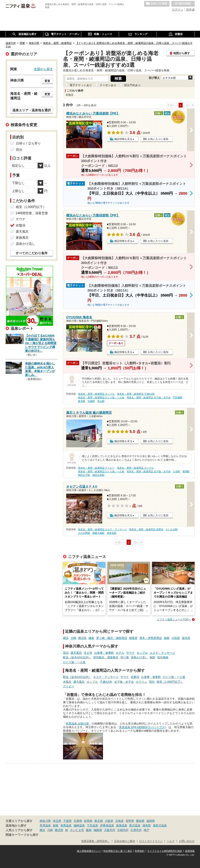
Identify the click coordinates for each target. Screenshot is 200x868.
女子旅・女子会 (124, 682)
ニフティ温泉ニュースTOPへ (174, 619)
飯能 (89, 830)
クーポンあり (108, 85)
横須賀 (82, 638)
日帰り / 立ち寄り (28, 143)
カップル (142, 653)
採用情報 (190, 851)
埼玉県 (57, 821)
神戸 (146, 830)
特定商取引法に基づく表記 (118, 851)
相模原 (133, 638)
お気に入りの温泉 (157, 4)
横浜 (66, 638)
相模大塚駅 (98, 533)
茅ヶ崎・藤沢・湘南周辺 (112, 638)
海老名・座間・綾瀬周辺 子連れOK (136, 394)
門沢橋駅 (178, 398)
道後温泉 (122, 825)
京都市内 (123, 830)
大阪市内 (110, 830)
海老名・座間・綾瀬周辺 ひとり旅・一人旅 (101, 398)
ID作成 (190, 10)
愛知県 (140, 821)
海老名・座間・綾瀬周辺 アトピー (96, 468)
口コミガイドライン (151, 841)
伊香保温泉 (107, 825)
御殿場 (98, 830)
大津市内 (136, 830)
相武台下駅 (84, 475)
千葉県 (67, 821)
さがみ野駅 (84, 533)
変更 (47, 81)
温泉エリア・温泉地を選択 (32, 110)
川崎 (73, 638)
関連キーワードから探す (22, 835)
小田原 (176, 638)
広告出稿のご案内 (125, 841)
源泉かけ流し (139, 657)
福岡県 (151, 821)
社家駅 (91, 401)
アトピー (69, 686)
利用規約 (140, 851)
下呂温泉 (92, 825)
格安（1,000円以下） (170, 682)
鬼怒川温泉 (160, 825)
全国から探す (43, 69)
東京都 (99, 821)
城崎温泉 (79, 825)
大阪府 (109, 821)
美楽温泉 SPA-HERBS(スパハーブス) (142, 727)
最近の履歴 (183, 4)
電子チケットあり (81, 85)
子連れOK (106, 682)
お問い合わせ (187, 841)
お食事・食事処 (104, 653)
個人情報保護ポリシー (89, 851)
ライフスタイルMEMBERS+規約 (165, 851)
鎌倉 (91, 638)
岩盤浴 (135, 677)
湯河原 (186, 638)
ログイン (178, 10)
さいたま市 (77, 830)
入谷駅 (176, 471)
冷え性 (88, 653)
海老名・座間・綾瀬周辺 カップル (96, 394)
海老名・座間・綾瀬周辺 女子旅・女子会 (148, 398)
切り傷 (125, 657)
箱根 (167, 638)
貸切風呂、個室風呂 (106, 657)
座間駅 (186, 471)
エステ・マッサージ (162, 653)
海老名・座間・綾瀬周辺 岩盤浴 (146, 529)
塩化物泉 (163, 657)
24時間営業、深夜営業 (32, 213)
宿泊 (66, 653)
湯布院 (147, 825)
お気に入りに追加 (158, 139)
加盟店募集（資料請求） (95, 841)
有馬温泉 (66, 825)
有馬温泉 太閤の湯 (77, 723)
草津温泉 (45, 825)
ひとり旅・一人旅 (74, 662)
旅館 (152, 657)
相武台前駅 (98, 475)
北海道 (119, 821)
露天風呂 (76, 653)
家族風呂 (22, 238)
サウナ (130, 653)
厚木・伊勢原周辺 (151, 638)
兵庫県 (78, 821)
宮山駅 (101, 401)
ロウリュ (141, 682)
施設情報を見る (123, 139)
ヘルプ (171, 841)
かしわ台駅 (172, 529)
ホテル (120, 653)
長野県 (130, 821)
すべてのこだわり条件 (32, 253)
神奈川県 (45, 821)
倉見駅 (82, 401)
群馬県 (88, 821)
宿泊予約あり (132, 85)
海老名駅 (112, 533)
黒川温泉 (135, 825)
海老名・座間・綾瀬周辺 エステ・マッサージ (102, 529)
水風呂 (67, 682)
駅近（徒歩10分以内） (77, 657)
